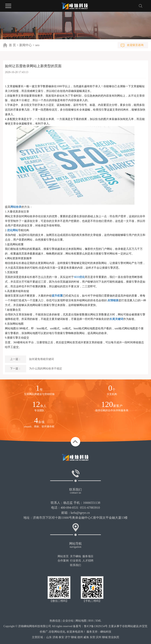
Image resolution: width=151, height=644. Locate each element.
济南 (55, 637)
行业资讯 (75, 561)
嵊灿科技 (106, 632)
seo (37, 45)
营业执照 (114, 637)
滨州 (99, 637)
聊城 (74, 637)
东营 (92, 637)
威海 (86, 637)
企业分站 (68, 621)
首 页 (12, 45)
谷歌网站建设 (130, 626)
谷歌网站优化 (57, 632)
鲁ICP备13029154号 (96, 626)
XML (98, 621)
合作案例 (63, 561)
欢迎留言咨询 (135, 45)
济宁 (68, 637)
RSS (91, 621)
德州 (80, 637)
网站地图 (81, 621)
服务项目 (88, 556)
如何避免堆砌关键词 (41, 359)
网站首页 (63, 556)
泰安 (61, 637)
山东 (49, 637)
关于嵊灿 (75, 556)
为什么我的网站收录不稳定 (46, 369)
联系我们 (75, 565)
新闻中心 (26, 45)
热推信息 (55, 621)
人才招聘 (88, 561)
